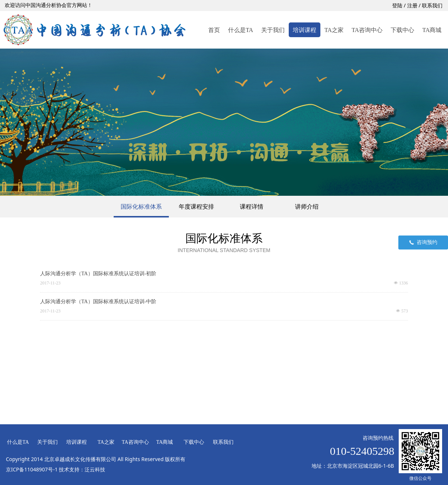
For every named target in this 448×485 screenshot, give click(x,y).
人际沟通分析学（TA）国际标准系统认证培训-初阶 (98, 274)
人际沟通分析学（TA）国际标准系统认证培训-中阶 (98, 302)
